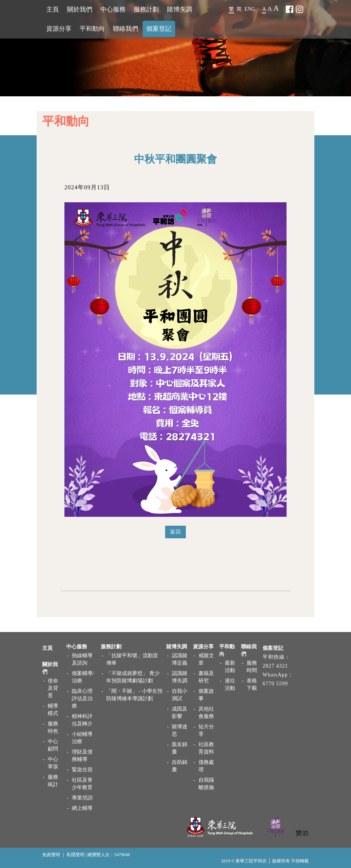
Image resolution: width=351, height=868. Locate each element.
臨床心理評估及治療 (82, 699)
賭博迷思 (180, 730)
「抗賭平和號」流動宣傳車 (132, 659)
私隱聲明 (76, 855)
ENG (250, 9)
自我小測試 (180, 695)
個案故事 (206, 695)
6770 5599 (275, 684)
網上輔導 (82, 808)
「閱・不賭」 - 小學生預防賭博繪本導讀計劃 (134, 695)
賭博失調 (180, 9)
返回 (175, 532)
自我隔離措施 (206, 784)
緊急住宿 (82, 770)
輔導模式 (53, 710)
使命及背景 (53, 688)
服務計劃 (146, 9)
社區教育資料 (206, 748)
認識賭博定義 (180, 659)
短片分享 (206, 730)
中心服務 (113, 9)
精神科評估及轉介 (82, 720)
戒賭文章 (206, 659)
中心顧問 (53, 745)
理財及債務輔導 (82, 756)
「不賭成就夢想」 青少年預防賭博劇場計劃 (133, 677)
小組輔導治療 (82, 738)
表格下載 (252, 684)
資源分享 (59, 29)
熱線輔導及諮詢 (82, 659)
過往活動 (230, 684)
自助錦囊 (180, 766)
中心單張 (53, 763)
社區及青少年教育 (82, 784)
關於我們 (80, 9)
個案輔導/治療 (83, 677)
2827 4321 (275, 666)
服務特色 (53, 727)
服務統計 (53, 781)
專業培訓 (82, 798)
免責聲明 (51, 855)
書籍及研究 (206, 677)
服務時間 (252, 667)
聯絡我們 (126, 29)
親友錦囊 (180, 748)
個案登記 (159, 29)
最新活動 (230, 667)
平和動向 (92, 29)
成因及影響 (180, 713)
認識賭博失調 (180, 677)
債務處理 (206, 766)
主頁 (53, 9)
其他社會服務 (206, 713)
